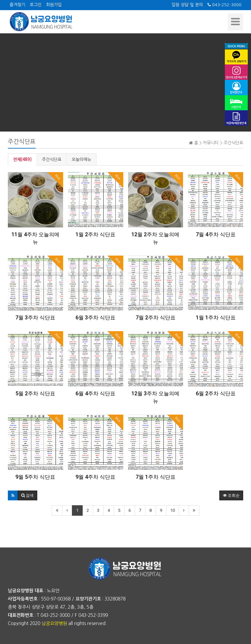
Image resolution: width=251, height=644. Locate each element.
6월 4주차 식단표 (95, 394)
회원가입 (54, 5)
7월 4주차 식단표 (216, 234)
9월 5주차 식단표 (35, 477)
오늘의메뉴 (81, 160)
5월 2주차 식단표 (35, 394)
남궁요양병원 (54, 623)
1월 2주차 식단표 (95, 234)
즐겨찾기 (17, 5)
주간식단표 (52, 160)
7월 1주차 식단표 (156, 477)
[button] (13, 495)
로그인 (36, 5)
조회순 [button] (231, 495)
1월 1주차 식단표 (216, 318)
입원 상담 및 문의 (187, 5)
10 (173, 510)
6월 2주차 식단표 (216, 394)
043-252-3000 (225, 5)
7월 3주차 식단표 (35, 318)
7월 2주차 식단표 (156, 318)
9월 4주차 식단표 (95, 477)
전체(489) (22, 160)
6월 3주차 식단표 (95, 318)
